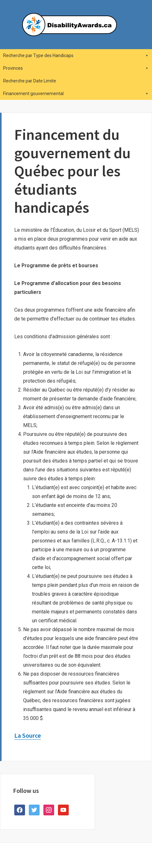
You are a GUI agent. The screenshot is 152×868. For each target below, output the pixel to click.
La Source (28, 735)
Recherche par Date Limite (30, 81)
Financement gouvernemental (76, 94)
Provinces (76, 68)
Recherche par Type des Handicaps (76, 55)
